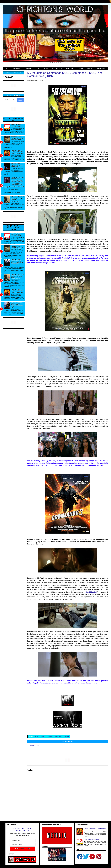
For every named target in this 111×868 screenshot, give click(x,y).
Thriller (67, 737)
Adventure (49, 737)
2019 (36, 737)
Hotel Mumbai (91, 592)
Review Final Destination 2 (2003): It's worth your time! (17, 262)
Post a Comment (34, 745)
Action (42, 737)
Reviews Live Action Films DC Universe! (17, 165)
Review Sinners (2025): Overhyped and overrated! (17, 152)
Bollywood (59, 737)
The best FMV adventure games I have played (18, 138)
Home (68, 753)
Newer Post (32, 753)
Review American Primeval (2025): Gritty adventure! (18, 199)
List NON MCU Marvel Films (16, 126)
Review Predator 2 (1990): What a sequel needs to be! (18, 305)
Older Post (104, 753)
